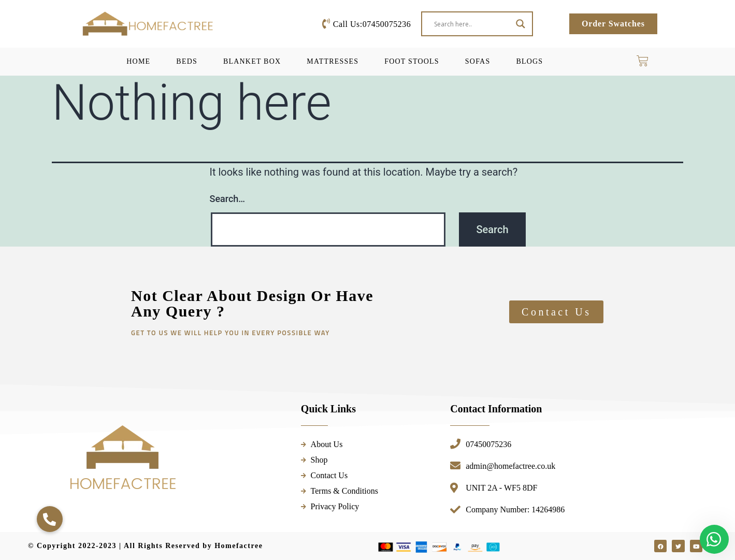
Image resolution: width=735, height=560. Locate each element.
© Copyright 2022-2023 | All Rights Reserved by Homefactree (145, 546)
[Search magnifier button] (521, 24)
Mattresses (333, 61)
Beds (187, 61)
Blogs (529, 61)
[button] (50, 519)
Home (138, 61)
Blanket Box (252, 61)
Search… (228, 199)
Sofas (478, 61)
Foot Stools (412, 61)
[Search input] (472, 24)
